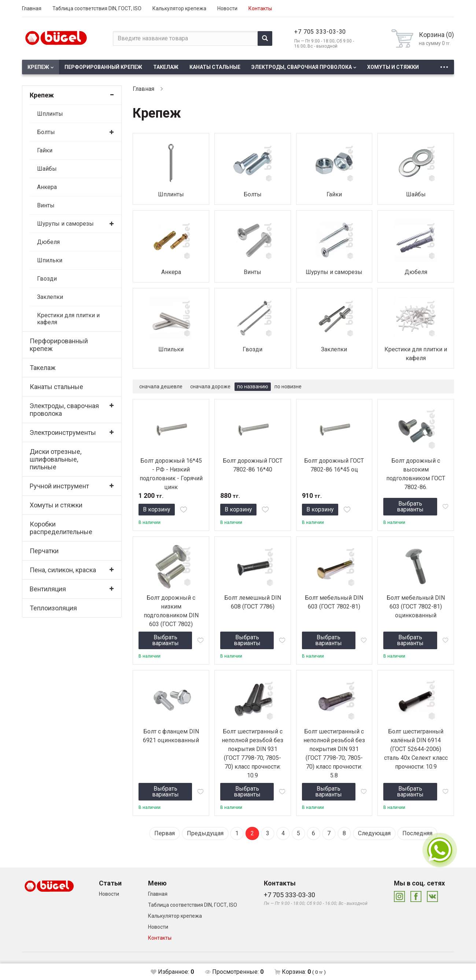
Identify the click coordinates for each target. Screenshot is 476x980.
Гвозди (47, 279)
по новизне (288, 387)
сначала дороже (210, 387)
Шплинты (50, 114)
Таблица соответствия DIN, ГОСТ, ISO (97, 8)
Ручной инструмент (59, 486)
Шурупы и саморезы (65, 224)
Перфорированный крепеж (103, 67)
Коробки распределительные (61, 528)
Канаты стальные (215, 67)
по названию (253, 387)
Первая (165, 833)
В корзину (157, 509)
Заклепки (50, 297)
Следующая (374, 833)
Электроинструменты (63, 432)
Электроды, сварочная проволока (302, 67)
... (444, 65)
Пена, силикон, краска (63, 570)
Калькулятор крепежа (179, 8)
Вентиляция (48, 589)
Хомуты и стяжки (393, 67)
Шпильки (50, 260)
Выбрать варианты (410, 506)
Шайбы (47, 169)
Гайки (45, 150)
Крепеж (38, 67)
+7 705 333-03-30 (320, 32)
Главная (32, 8)
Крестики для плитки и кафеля (68, 319)
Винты (46, 205)
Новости (227, 8)
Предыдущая (205, 833)
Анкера (47, 187)
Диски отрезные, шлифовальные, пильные (56, 459)
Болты (46, 132)
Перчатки (44, 551)
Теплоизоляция (53, 608)
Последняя (417, 833)
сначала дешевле (161, 387)
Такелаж (166, 67)
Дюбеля (48, 242)
